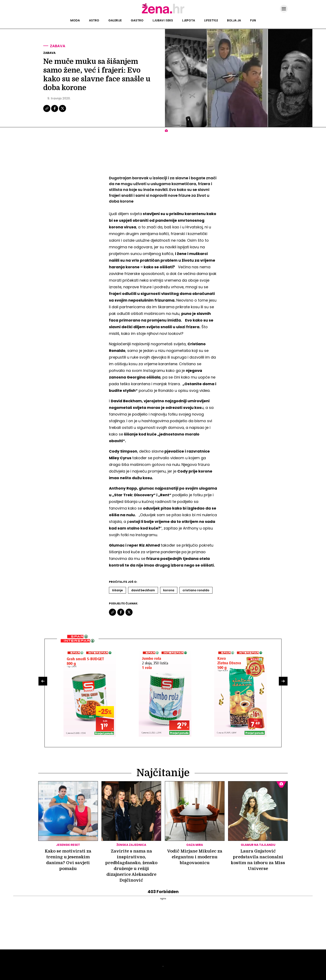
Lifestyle (211, 20)
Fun (253, 20)
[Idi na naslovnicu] (163, 13)
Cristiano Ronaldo (196, 590)
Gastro (137, 20)
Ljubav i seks (163, 20)
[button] (43, 681)
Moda (75, 20)
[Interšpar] (78, 644)
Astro (94, 20)
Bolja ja (234, 20)
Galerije (115, 20)
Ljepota (189, 20)
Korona (169, 590)
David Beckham (143, 590)
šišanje (117, 590)
